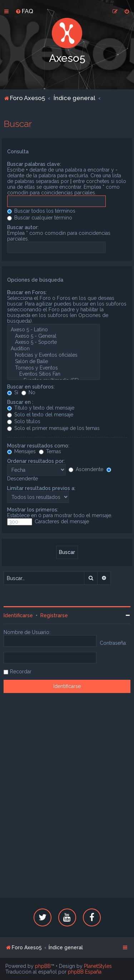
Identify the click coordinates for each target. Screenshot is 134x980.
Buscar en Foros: (27, 292)
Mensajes (21, 451)
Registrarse (54, 615)
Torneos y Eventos (54, 368)
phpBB (43, 966)
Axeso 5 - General (54, 336)
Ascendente (86, 469)
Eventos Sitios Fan (54, 374)
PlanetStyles (98, 966)
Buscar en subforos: (31, 387)
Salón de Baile (54, 362)
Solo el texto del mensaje (40, 415)
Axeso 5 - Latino (54, 330)
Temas (50, 451)
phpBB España (85, 972)
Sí (13, 392)
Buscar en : (20, 402)
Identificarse (18, 615)
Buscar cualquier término (40, 218)
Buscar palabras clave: (34, 164)
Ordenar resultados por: (36, 461)
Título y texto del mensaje (41, 408)
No (28, 392)
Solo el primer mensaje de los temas (53, 428)
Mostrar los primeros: (33, 510)
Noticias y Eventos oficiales (54, 355)
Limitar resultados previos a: (41, 488)
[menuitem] (24, 11)
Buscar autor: (23, 227)
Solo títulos (24, 421)
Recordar (21, 672)
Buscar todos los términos (41, 211)
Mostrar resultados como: (38, 446)
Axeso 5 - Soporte (54, 342)
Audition (54, 349)
